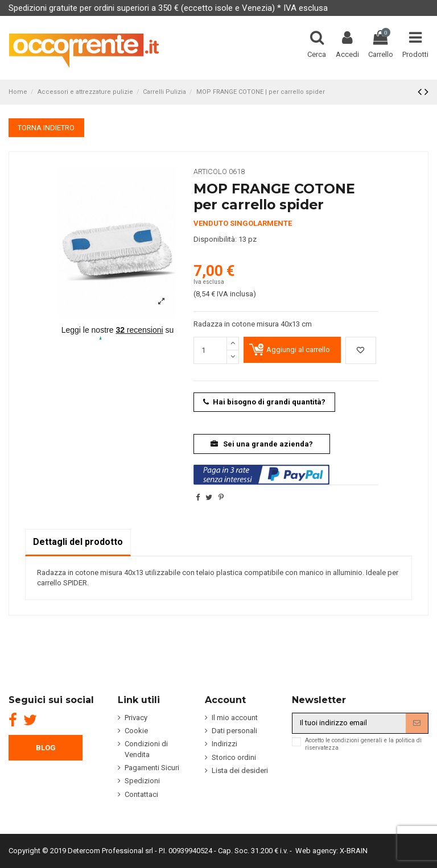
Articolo (210, 171)
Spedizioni (142, 781)
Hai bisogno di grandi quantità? (264, 402)
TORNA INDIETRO (46, 128)
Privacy (136, 718)
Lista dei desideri (240, 770)
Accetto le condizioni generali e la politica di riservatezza (363, 744)
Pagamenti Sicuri (152, 768)
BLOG (46, 748)
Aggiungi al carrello (298, 350)
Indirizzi (224, 744)
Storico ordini (234, 757)
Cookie (136, 731)
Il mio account (235, 718)
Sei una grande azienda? (262, 444)
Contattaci (141, 794)
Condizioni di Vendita (146, 749)
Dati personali (234, 731)
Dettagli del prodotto (78, 542)
